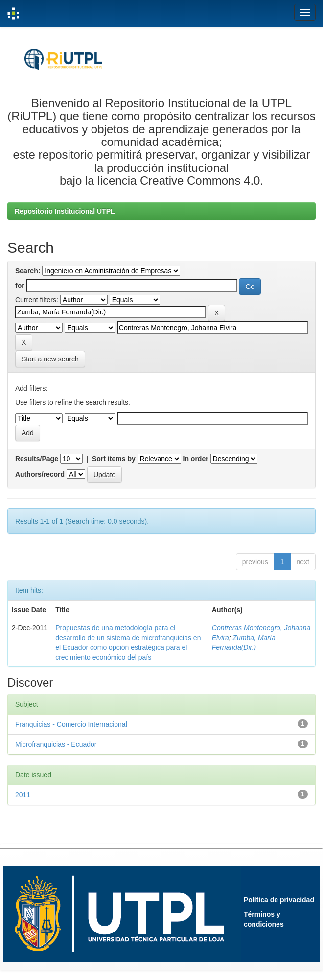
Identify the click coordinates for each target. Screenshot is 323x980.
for (20, 286)
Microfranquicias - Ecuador (56, 744)
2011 (23, 795)
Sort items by (114, 459)
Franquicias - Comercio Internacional (71, 724)
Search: (28, 271)
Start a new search (50, 359)
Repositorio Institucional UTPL (65, 211)
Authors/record (40, 474)
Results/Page (37, 459)
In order (196, 459)
